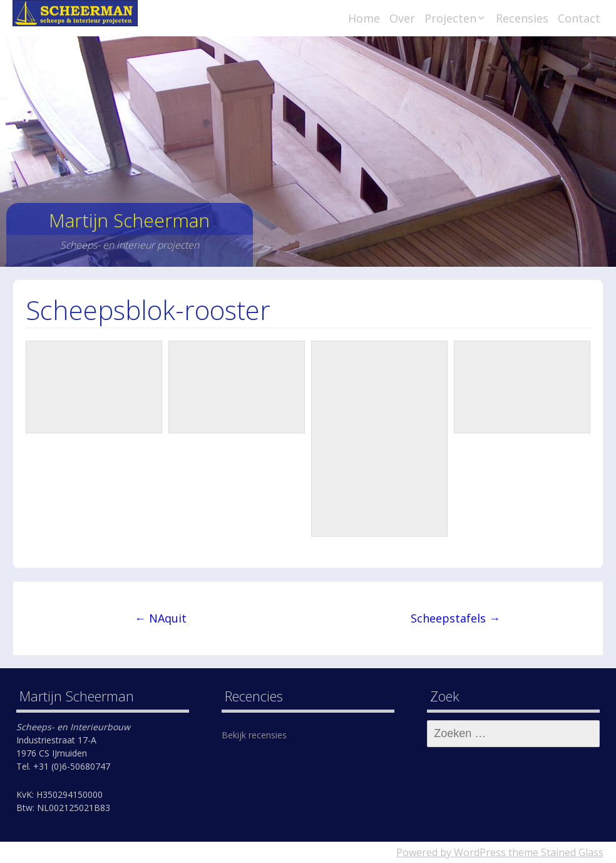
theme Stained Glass (555, 852)
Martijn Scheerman (129, 220)
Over (402, 18)
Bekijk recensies (254, 735)
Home (364, 18)
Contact (579, 18)
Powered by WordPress (451, 852)
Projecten (450, 18)
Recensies (522, 18)
